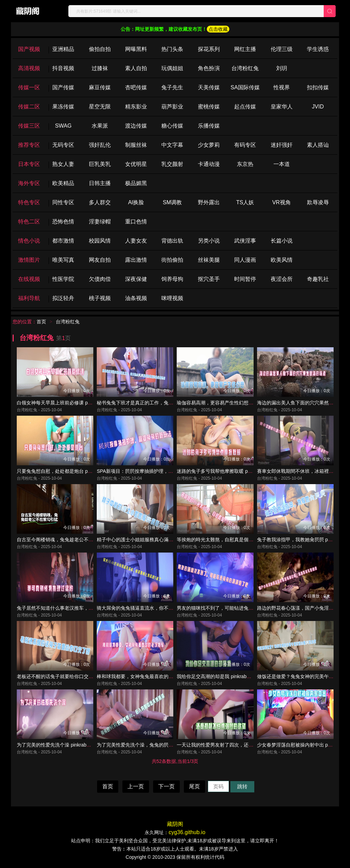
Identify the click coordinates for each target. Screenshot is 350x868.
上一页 (136, 786)
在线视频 (29, 279)
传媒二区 (29, 107)
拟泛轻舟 (63, 298)
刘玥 (282, 68)
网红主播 (245, 49)
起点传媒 (245, 107)
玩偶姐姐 (172, 68)
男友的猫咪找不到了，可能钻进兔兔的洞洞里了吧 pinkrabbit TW (245, 608)
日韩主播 (100, 183)
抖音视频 (63, 68)
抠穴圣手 (209, 279)
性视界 (282, 87)
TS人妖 (245, 202)
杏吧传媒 (136, 87)
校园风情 (100, 241)
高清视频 (29, 68)
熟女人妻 (63, 164)
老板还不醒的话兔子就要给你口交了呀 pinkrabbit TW (73, 676)
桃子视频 (100, 298)
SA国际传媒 (245, 87)
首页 (41, 322)
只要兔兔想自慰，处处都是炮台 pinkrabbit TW (66, 471)
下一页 (166, 786)
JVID (318, 107)
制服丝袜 (136, 145)
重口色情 (136, 222)
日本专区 (29, 164)
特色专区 (29, 202)
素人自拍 (136, 68)
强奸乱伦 (100, 145)
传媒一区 (29, 87)
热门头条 (172, 49)
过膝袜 (100, 68)
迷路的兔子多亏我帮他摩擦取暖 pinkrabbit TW (226, 471)
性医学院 (63, 279)
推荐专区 (29, 145)
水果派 (100, 126)
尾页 (194, 786)
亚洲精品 (63, 49)
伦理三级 (282, 49)
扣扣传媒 (318, 87)
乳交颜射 (172, 164)
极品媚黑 (136, 183)
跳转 (242, 786)
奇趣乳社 (318, 279)
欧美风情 (282, 260)
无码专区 (63, 145)
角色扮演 (209, 68)
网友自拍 (100, 260)
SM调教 (172, 202)
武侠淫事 (245, 241)
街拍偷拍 (172, 260)
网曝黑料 (136, 49)
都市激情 (63, 241)
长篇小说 (282, 241)
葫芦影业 (172, 107)
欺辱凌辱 (318, 202)
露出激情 (136, 260)
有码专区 (245, 145)
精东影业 (136, 107)
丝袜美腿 (209, 260)
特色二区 (29, 222)
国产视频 (29, 49)
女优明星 (136, 164)
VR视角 (281, 202)
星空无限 (100, 107)
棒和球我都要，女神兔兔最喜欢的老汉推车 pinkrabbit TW (158, 676)
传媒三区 (29, 126)
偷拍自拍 (100, 49)
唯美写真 (63, 260)
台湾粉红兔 (245, 68)
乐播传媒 (209, 126)
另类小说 (209, 241)
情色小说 (29, 241)
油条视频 (136, 298)
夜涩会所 (282, 279)
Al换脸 (136, 202)
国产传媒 (63, 87)
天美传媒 (209, 87)
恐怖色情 (63, 222)
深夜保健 (136, 279)
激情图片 (29, 260)
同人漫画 (245, 260)
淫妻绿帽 (100, 222)
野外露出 (209, 202)
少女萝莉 (209, 145)
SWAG (63, 126)
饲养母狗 (172, 279)
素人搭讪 (318, 145)
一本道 (282, 164)
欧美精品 (63, 183)
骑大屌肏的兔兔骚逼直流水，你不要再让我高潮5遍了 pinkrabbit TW (169, 608)
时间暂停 (245, 279)
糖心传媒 (172, 126)
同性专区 (63, 202)
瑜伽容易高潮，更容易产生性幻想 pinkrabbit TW (228, 403)
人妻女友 (136, 241)
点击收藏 (218, 29)
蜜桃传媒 (209, 107)
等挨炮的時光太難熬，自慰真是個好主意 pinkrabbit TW (235, 540)
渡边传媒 (136, 126)
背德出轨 (172, 241)
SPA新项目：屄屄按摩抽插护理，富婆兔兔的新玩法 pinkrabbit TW (167, 471)
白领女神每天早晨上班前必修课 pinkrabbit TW (66, 403)
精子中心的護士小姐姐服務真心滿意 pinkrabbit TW (150, 540)
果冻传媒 (63, 107)
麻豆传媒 (100, 87)
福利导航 (29, 298)
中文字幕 (172, 145)
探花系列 (209, 49)
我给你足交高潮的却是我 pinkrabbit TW (218, 676)
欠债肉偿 (100, 279)
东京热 (245, 164)
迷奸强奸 (282, 145)
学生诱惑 (318, 49)
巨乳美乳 (100, 164)
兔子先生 (172, 87)
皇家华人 (282, 107)
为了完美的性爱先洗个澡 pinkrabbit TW (58, 745)
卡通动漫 (209, 164)
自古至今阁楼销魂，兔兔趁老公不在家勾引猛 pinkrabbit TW (80, 540)
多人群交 (100, 202)
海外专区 (29, 183)
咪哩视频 (172, 298)
